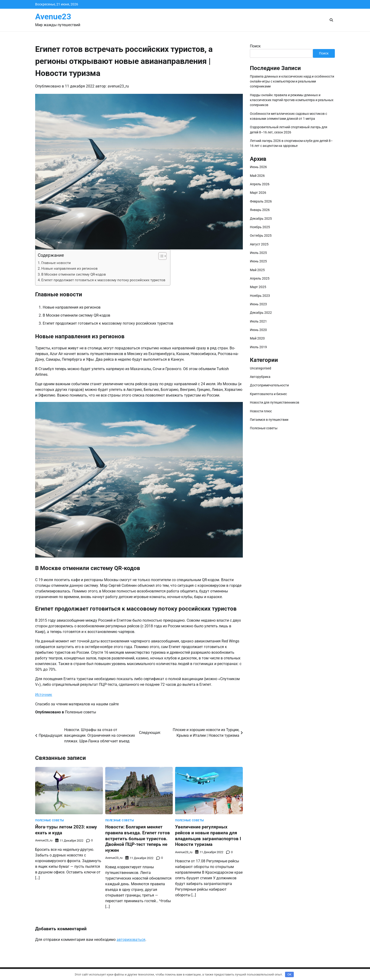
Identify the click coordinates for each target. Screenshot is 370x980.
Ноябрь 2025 (260, 227)
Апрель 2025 (260, 278)
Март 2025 (258, 287)
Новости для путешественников (275, 402)
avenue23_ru (118, 86)
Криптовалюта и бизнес (268, 394)
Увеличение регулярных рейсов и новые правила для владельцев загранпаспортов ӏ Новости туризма (208, 836)
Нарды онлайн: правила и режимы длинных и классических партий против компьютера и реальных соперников (292, 100)
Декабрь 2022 (261, 313)
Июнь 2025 (258, 261)
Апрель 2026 (260, 184)
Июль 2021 (258, 321)
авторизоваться (131, 940)
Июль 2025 (258, 253)
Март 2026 (258, 193)
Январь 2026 (260, 210)
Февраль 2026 (261, 201)
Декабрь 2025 (261, 219)
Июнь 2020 (258, 330)
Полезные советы (80, 712)
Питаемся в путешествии (269, 420)
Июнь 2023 (258, 304)
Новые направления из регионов (69, 269)
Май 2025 (257, 270)
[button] (160, 256)
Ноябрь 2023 (260, 296)
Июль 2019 (258, 347)
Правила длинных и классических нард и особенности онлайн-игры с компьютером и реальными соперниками (292, 81)
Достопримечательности (269, 385)
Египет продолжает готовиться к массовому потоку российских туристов (103, 280)
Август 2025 (259, 244)
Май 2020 (257, 338)
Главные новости (56, 263)
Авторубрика (260, 377)
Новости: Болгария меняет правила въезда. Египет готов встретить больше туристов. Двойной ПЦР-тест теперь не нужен (138, 839)
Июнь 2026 (258, 167)
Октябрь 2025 (261, 236)
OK (289, 974)
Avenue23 (53, 17)
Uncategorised (261, 368)
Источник (44, 695)
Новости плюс (261, 411)
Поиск (255, 46)
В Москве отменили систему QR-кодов (74, 274)
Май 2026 (257, 176)
